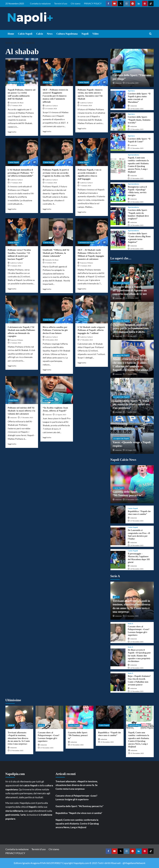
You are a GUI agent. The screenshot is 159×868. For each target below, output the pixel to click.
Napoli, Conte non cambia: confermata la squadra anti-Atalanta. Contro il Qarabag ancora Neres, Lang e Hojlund (77, 824)
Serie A (116, 597)
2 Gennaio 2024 (16, 343)
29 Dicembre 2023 (52, 340)
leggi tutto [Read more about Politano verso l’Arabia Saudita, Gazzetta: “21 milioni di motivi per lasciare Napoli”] (12, 289)
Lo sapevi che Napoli (121, 283)
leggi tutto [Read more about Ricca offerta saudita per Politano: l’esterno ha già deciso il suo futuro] (47, 370)
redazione (13, 417)
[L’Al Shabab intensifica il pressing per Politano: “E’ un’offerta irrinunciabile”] (22, 152)
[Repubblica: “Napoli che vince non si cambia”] (118, 514)
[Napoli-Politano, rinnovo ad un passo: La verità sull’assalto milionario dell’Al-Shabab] (22, 72)
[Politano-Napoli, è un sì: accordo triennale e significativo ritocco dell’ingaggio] (92, 152)
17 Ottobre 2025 (131, 374)
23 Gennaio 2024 (51, 109)
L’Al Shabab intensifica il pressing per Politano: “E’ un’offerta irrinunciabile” (21, 173)
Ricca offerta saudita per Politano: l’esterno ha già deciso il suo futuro (55, 330)
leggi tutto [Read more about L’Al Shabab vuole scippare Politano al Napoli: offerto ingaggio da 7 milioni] (82, 363)
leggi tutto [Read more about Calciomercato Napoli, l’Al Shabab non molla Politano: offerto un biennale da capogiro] (12, 366)
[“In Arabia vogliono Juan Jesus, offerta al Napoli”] (57, 390)
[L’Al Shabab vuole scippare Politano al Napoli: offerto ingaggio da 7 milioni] (92, 309)
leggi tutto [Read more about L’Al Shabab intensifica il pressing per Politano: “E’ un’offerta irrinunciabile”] (12, 209)
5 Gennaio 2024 (16, 266)
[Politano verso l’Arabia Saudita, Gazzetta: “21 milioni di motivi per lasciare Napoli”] (22, 232)
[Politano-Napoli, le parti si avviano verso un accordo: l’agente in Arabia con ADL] (57, 152)
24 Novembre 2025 (137, 109)
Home (11, 34)
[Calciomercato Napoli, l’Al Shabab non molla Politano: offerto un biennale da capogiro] (22, 309)
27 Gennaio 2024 (16, 105)
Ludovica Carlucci (52, 106)
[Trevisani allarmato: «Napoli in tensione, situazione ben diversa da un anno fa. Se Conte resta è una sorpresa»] (19, 717)
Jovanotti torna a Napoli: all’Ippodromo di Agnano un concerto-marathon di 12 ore (130, 290)
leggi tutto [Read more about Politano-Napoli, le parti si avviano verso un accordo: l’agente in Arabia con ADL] (47, 209)
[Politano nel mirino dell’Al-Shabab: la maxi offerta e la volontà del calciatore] (22, 390)
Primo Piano (13, 320)
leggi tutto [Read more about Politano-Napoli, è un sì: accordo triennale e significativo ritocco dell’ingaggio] (82, 212)
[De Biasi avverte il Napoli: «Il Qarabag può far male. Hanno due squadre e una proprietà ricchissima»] (118, 657)
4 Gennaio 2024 (51, 263)
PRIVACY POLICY (93, 3)
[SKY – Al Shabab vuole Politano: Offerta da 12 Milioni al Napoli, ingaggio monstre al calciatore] (92, 232)
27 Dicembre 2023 (86, 340)
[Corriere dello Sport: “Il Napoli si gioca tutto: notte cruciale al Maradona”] (118, 100)
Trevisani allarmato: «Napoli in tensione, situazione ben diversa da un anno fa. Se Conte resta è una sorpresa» (19, 738)
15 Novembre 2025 (132, 298)
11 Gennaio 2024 (51, 183)
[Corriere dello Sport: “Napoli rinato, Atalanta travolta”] (118, 122)
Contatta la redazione (40, 3)
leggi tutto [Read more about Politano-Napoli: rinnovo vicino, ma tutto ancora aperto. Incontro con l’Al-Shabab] (82, 128)
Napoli (85, 34)
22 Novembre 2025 (137, 148)
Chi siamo (76, 3)
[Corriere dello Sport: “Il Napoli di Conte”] (118, 142)
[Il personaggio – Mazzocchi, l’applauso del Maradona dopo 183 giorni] (118, 560)
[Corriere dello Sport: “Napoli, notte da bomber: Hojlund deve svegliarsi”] (118, 216)
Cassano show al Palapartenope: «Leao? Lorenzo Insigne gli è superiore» (76, 797)
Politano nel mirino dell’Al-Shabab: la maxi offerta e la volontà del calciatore (22, 411)
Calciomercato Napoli (17, 82)
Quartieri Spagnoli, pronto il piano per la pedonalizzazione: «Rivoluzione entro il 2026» (131, 328)
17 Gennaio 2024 (16, 183)
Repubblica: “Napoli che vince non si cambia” (79, 813)
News (50, 34)
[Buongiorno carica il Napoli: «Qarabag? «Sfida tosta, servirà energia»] (118, 193)
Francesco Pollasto (87, 263)
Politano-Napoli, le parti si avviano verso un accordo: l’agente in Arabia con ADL (56, 173)
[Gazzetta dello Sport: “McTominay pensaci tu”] (80, 717)
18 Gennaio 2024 (86, 105)
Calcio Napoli (25, 34)
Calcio (40, 34)
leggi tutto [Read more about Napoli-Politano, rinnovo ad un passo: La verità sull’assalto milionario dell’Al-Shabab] (12, 132)
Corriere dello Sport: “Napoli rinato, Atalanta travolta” (139, 120)
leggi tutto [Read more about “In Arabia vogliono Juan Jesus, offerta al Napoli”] (47, 437)
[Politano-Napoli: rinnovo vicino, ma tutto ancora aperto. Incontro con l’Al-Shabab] (92, 72)
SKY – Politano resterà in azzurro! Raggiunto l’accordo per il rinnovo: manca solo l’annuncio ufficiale (55, 96)
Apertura (117, 71)
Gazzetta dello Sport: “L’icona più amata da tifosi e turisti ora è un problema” (131, 404)
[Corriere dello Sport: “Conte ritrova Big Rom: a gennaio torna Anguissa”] (118, 240)
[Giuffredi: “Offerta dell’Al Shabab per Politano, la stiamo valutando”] (57, 232)
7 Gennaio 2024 (86, 186)
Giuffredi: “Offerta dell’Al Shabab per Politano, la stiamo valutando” (56, 253)
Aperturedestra (133, 155)
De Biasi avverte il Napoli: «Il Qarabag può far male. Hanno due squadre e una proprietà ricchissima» (139, 656)
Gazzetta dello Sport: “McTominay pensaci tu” (78, 735)
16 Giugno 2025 (131, 450)
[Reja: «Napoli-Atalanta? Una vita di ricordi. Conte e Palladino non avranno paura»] (118, 682)
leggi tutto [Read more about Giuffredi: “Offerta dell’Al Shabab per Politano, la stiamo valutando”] (47, 289)
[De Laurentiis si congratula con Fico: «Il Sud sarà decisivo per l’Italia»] (118, 536)
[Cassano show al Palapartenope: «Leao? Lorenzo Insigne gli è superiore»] (118, 633)
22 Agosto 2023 (61, 415)
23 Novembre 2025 (137, 129)
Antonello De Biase (17, 103)
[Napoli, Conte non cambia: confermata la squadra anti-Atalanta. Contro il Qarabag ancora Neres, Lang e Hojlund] (118, 167)
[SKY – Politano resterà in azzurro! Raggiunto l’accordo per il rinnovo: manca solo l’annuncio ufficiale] (57, 72)
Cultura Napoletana (67, 34)
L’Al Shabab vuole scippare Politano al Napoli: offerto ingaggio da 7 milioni (91, 330)
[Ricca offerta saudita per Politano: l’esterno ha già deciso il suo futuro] (57, 309)
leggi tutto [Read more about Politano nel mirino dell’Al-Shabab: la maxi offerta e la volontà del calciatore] (12, 444)
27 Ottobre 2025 (131, 336)
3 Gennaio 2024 (86, 266)
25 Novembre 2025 (132, 83)
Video (95, 34)
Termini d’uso (61, 3)
